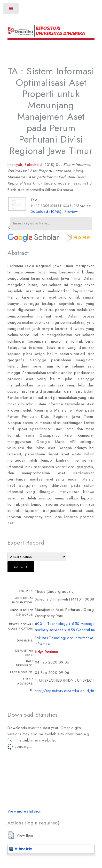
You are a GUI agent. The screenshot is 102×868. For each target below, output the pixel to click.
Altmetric (21, 849)
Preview (71, 211)
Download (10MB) (46, 211)
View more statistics (24, 811)
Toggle (11, 10)
